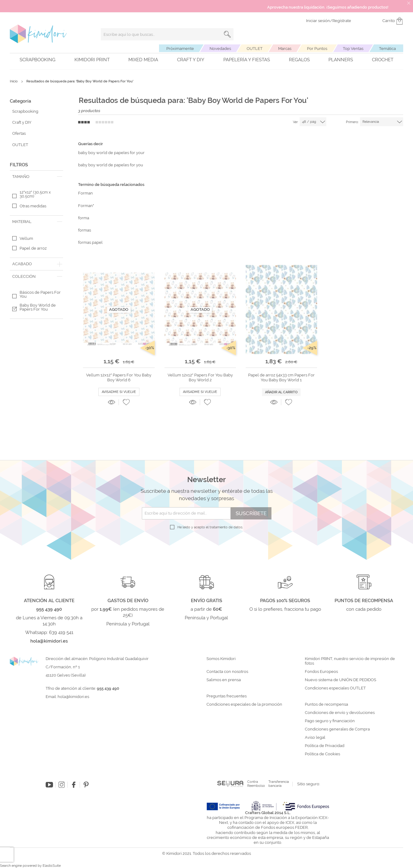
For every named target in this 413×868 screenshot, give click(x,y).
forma (84, 218)
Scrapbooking (38, 60)
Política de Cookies (322, 754)
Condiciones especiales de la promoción (245, 704)
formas (85, 230)
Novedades (220, 49)
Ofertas (19, 133)
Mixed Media (143, 60)
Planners (341, 60)
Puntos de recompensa (326, 704)
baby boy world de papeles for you (111, 165)
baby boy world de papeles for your (111, 153)
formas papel (90, 242)
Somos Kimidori (221, 659)
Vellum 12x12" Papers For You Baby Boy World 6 (119, 377)
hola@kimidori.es (73, 697)
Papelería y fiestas (247, 60)
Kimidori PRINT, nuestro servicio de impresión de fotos (350, 661)
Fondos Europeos (321, 672)
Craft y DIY (191, 60)
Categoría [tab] (20, 101)
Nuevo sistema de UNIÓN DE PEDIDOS (341, 680)
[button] (126, 402)
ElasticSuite (52, 866)
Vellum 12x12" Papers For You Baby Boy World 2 (200, 377)
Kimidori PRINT (92, 60)
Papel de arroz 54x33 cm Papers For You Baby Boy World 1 (281, 377)
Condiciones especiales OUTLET (335, 688)
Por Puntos (317, 49)
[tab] (36, 177)
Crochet (383, 60)
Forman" (86, 206)
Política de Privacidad (325, 746)
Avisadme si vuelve (119, 392)
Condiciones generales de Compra (337, 729)
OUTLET (255, 49)
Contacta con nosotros (227, 672)
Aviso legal (315, 738)
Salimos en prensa (224, 680)
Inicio (14, 81)
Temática (387, 49)
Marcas (285, 49)
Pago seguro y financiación (330, 721)
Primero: (352, 122)
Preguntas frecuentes (227, 696)
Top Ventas (353, 49)
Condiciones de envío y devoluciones (340, 713)
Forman (85, 193)
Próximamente (180, 49)
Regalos (299, 60)
